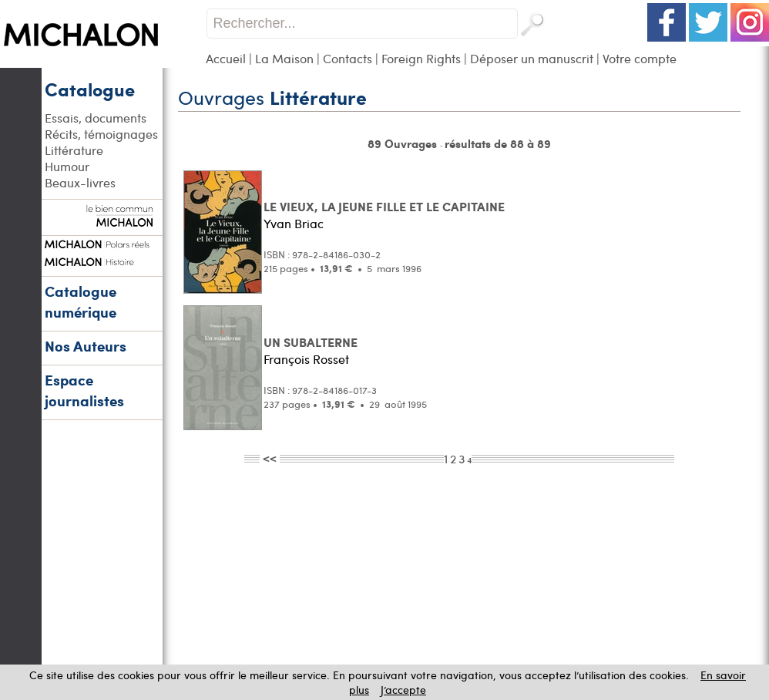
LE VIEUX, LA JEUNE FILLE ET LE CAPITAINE (384, 206)
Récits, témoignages (101, 134)
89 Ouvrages (404, 143)
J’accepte (403, 690)
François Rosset (306, 359)
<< (270, 458)
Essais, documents (96, 118)
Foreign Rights (421, 58)
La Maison (284, 58)
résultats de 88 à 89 (498, 143)
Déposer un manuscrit (532, 58)
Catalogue (90, 89)
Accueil (226, 58)
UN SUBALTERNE (311, 342)
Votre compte (640, 58)
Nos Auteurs (86, 346)
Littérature (74, 150)
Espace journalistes (84, 390)
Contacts (348, 58)
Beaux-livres (80, 182)
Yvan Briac (294, 223)
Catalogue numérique (81, 301)
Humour (67, 166)
